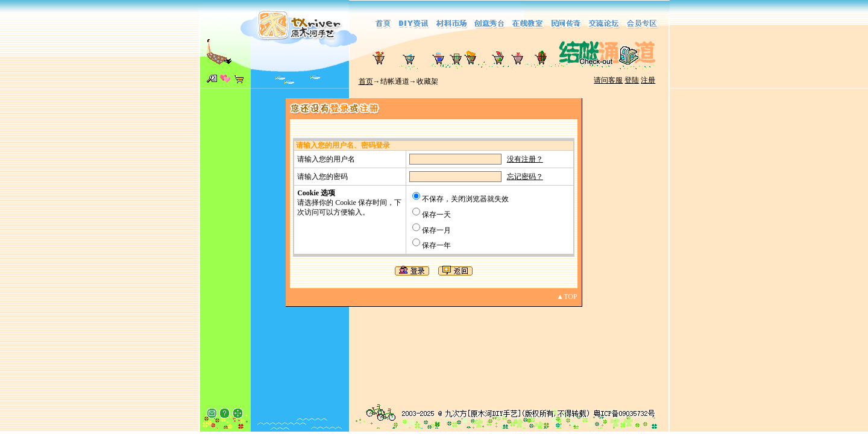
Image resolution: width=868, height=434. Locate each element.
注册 (648, 80)
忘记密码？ (525, 177)
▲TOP (567, 297)
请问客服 (608, 80)
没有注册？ (525, 159)
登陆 (632, 80)
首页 (366, 81)
